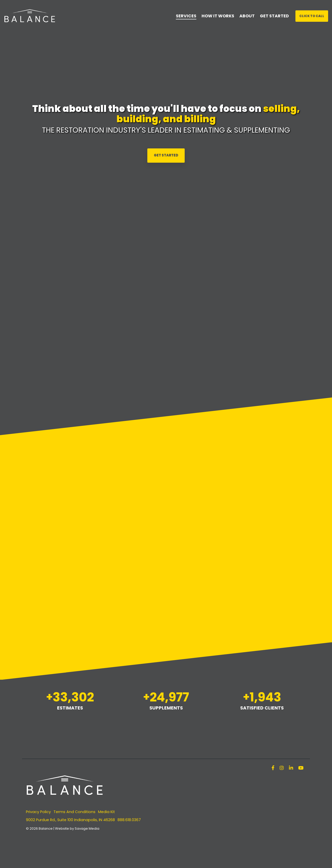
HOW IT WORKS (218, 16)
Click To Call (312, 16)
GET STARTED (274, 16)
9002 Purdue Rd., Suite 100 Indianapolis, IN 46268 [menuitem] (70, 820)
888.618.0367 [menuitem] (129, 820)
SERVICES (186, 16)
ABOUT (247, 16)
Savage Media (87, 828)
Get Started (166, 155)
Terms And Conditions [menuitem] (74, 812)
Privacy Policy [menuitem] (38, 812)
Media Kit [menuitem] (106, 812)
